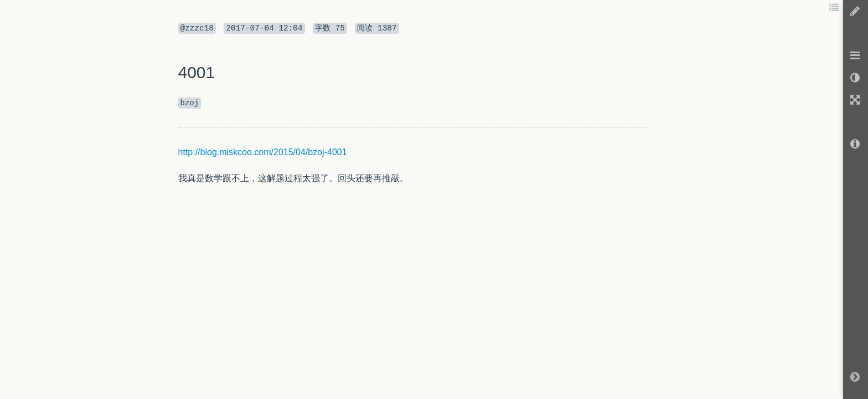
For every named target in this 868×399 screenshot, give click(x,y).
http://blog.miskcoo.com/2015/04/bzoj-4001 (263, 152)
